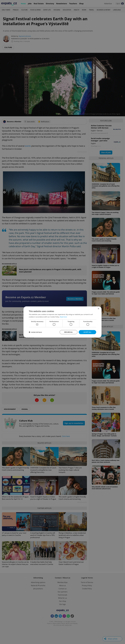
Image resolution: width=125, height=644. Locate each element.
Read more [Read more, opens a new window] (64, 317)
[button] (35, 332)
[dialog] (62, 322)
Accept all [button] (87, 332)
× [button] (98, 309)
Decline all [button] (68, 332)
